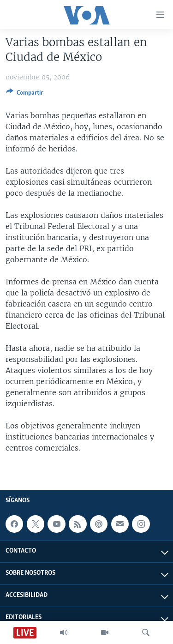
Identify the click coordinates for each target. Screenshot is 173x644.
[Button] (24, 94)
